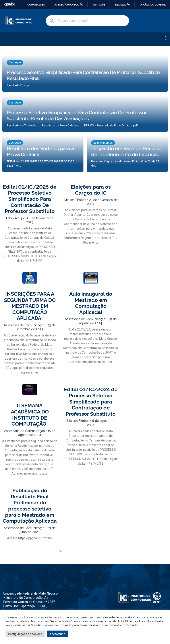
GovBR (10, 5)
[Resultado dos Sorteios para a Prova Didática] (43, 154)
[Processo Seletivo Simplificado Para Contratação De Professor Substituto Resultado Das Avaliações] (85, 114)
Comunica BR (36, 5)
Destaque (15, 62)
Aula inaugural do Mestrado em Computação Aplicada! (91, 303)
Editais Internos (103, 143)
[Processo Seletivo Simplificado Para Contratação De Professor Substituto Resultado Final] (85, 74)
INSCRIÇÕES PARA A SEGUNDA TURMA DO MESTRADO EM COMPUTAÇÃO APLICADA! (30, 306)
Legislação (123, 5)
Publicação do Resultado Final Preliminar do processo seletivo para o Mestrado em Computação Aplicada (30, 505)
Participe (99, 5)
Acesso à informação (69, 5)
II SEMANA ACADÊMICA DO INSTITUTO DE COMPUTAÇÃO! (30, 414)
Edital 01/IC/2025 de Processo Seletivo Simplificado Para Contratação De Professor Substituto (30, 199)
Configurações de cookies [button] (25, 634)
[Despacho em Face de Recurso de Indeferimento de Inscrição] (127, 154)
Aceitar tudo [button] (57, 634)
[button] (166, 38)
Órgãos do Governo (153, 5)
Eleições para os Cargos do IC (91, 190)
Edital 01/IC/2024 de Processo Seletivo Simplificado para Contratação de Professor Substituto (91, 401)
